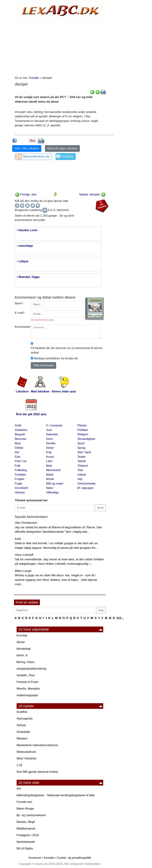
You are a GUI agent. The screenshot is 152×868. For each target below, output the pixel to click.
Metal (50, 475)
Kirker (50, 448)
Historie (20, 492)
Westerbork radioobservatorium (37, 745)
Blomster (21, 439)
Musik (50, 479)
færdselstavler (26, 842)
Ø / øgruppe (85, 488)
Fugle (19, 484)
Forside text (24, 802)
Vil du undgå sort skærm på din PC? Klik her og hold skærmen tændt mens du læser (54, 99)
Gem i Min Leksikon (27, 148)
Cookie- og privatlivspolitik (74, 858)
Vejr (80, 479)
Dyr (17, 452)
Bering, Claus (26, 662)
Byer (18, 443)
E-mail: (20, 313)
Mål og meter (55, 484)
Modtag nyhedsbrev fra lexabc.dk (56, 358)
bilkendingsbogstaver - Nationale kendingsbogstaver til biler (56, 795)
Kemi (50, 439)
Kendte (51, 443)
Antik (18, 425)
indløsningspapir (27, 695)
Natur (50, 488)
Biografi (20, 434)
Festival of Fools (27, 682)
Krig (49, 452)
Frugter (20, 479)
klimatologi (24, 649)
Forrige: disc (26, 194)
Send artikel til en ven (36, 156)
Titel (80, 470)
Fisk (18, 457)
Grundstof (21, 488)
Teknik (82, 461)
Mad (49, 466)
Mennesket (53, 470)
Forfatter (20, 475)
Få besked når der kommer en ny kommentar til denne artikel (67, 350)
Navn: (19, 303)
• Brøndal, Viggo (28, 277)
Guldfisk (22, 712)
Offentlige (52, 492)
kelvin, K (22, 655)
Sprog (81, 448)
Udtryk (82, 475)
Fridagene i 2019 (28, 835)
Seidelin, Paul (26, 675)
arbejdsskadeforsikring (31, 669)
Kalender (52, 434)
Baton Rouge (25, 809)
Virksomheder (87, 484)
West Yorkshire (26, 758)
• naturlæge (25, 246)
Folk (18, 466)
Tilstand (83, 466)
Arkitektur (21, 430)
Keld (18, 539)
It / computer (54, 425)
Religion (83, 434)
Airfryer (21, 725)
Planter (82, 425)
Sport (81, 443)
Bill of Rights (25, 848)
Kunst (50, 457)
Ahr (19, 789)
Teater (82, 457)
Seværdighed (86, 439)
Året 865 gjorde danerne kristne (37, 772)
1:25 (20, 765)
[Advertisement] (60, 48)
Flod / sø (21, 461)
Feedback (67, 156)
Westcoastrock (26, 752)
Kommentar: (22, 327)
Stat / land (84, 452)
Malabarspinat (26, 829)
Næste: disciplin (92, 194)
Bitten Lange (23, 571)
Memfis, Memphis (28, 689)
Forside (34, 78)
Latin (49, 461)
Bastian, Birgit (26, 822)
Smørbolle (23, 732)
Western (22, 739)
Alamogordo (25, 719)
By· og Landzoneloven (31, 815)
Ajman (21, 642)
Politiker (83, 430)
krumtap (22, 635)
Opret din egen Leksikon (62, 148)
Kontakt (49, 858)
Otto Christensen (26, 523)
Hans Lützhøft (24, 555)
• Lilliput (23, 261)
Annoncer (35, 858)
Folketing (21, 470)
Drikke (19, 448)
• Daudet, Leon (27, 230)
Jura (49, 430)
